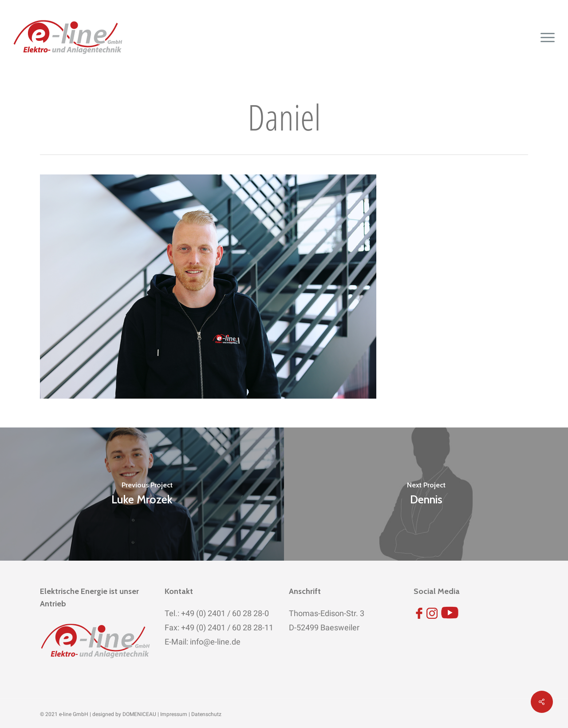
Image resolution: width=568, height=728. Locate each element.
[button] (548, 37)
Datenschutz (206, 714)
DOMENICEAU (139, 714)
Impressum (174, 714)
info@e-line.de (214, 642)
